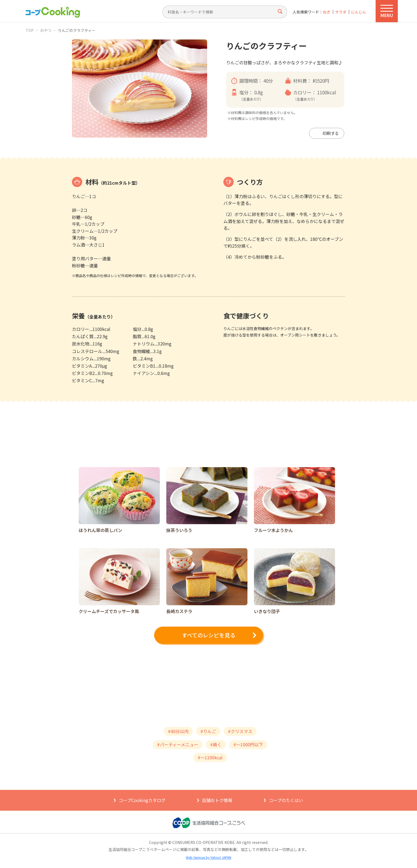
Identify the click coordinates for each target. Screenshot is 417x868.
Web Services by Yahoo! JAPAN (208, 857)
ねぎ (327, 12)
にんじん (359, 12)
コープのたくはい (286, 800)
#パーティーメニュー (178, 744)
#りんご (208, 731)
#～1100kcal (210, 757)
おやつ (46, 30)
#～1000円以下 (248, 744)
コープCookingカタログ (142, 800)
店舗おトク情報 (217, 800)
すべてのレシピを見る (208, 635)
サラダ (341, 12)
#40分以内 (178, 731)
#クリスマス (240, 731)
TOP (30, 30)
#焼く (216, 744)
